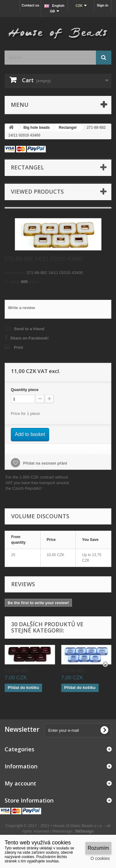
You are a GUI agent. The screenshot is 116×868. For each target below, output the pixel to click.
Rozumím (98, 848)
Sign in (103, 5)
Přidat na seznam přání (45, 463)
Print (19, 347)
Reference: (15, 273)
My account (20, 783)
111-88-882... (18, 670)
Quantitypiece (25, 390)
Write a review (21, 308)
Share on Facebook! (29, 338)
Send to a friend (29, 329)
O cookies (100, 858)
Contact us (30, 5)
